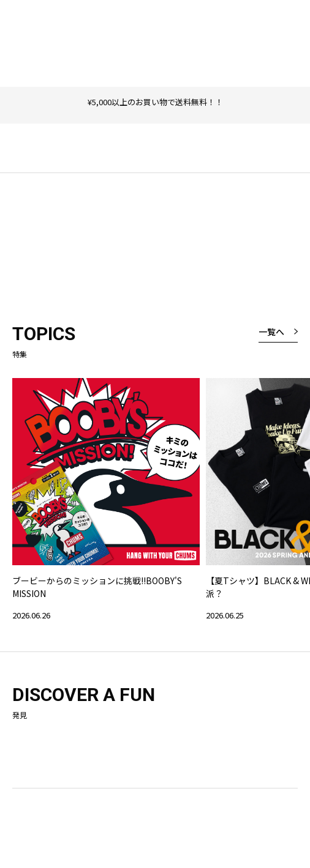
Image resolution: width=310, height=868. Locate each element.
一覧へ (271, 332)
